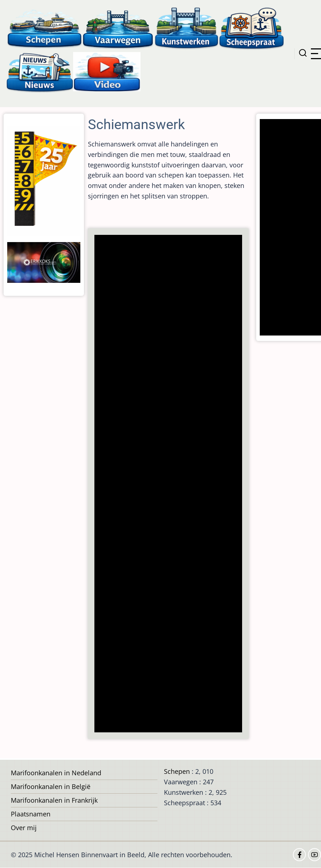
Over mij (24, 828)
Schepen (177, 771)
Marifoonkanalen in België (51, 786)
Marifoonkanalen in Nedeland (56, 773)
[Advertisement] (169, 484)
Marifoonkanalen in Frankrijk (54, 800)
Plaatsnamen (31, 814)
